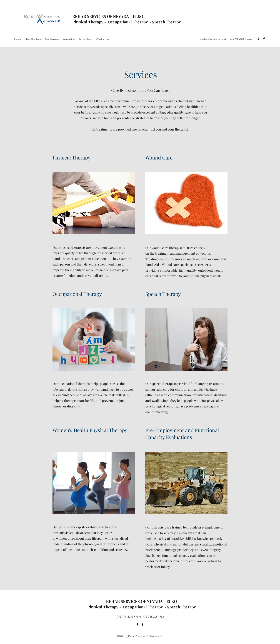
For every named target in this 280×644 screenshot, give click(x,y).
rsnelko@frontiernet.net (213, 39)
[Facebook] (264, 39)
